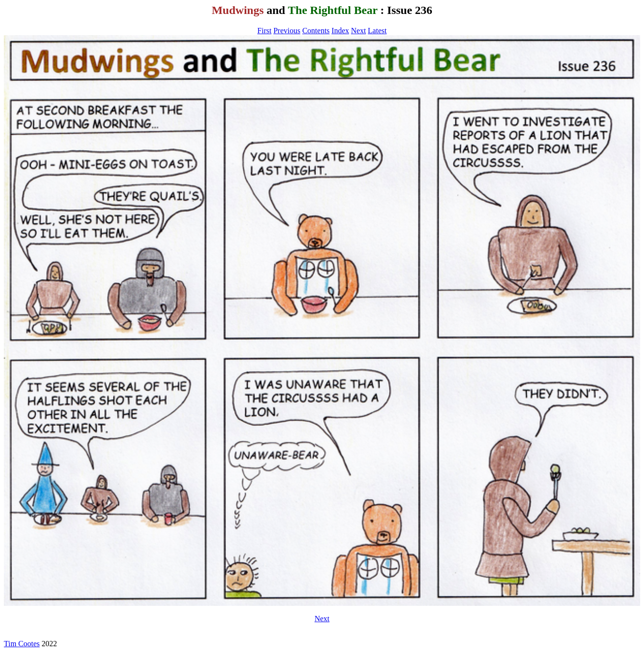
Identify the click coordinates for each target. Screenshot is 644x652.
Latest (377, 31)
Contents (316, 31)
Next (359, 31)
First (264, 31)
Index (340, 31)
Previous (287, 31)
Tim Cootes (22, 644)
